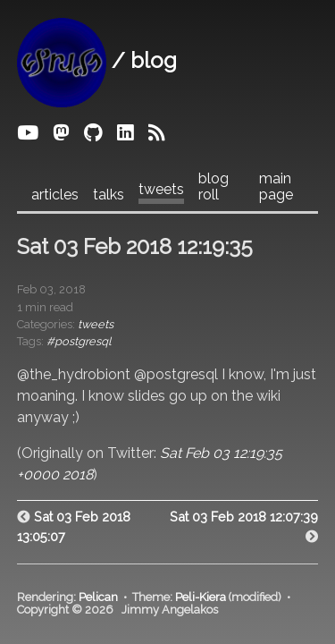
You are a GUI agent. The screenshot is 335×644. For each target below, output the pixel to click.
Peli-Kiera (201, 597)
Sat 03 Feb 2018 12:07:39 (244, 517)
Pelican (98, 597)
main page (276, 187)
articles (55, 195)
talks (109, 195)
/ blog (97, 60)
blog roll (214, 187)
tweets (161, 190)
